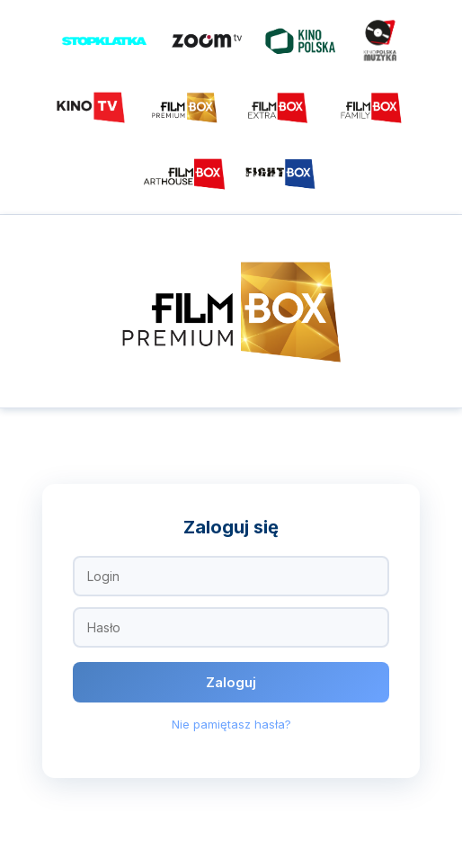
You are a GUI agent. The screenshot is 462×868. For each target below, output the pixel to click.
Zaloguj (231, 682)
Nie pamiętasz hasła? (231, 724)
